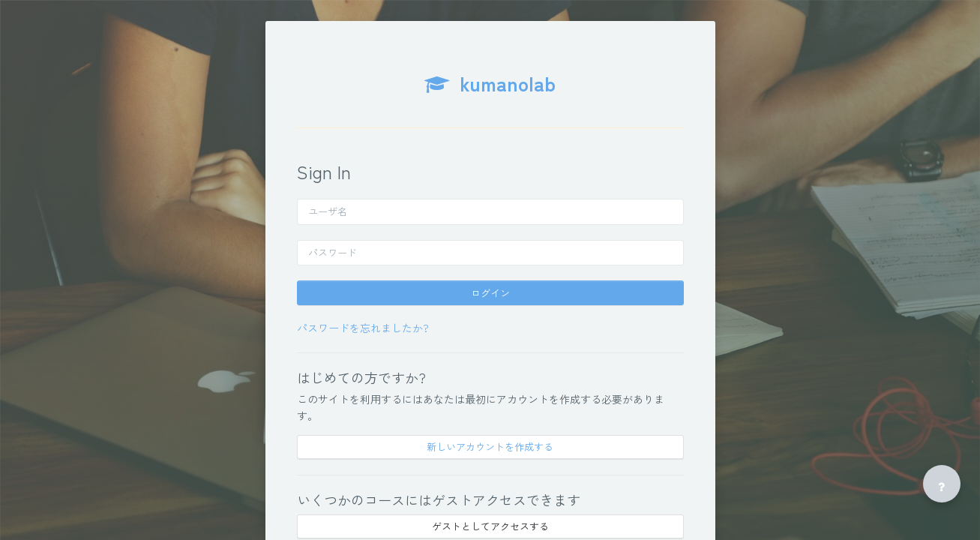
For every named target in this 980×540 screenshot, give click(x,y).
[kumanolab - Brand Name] (490, 91)
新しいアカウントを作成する (490, 447)
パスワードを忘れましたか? (363, 328)
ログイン (490, 293)
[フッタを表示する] (942, 484)
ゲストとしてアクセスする (490, 526)
